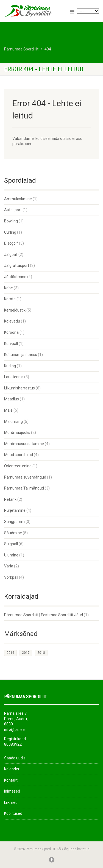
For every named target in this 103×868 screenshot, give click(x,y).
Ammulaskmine (18, 199)
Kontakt (11, 780)
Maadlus (12, 399)
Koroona (11, 332)
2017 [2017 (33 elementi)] (26, 653)
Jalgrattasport (17, 265)
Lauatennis (14, 377)
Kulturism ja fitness (21, 355)
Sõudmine (13, 533)
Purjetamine (15, 510)
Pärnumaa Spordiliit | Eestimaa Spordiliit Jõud (44, 615)
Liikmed (11, 802)
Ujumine (11, 555)
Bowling (11, 221)
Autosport (13, 210)
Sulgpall (11, 544)
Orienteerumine (18, 466)
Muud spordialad (19, 455)
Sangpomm (14, 522)
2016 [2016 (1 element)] (10, 653)
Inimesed (12, 791)
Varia (9, 566)
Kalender (12, 769)
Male (8, 410)
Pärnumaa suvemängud (25, 477)
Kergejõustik (15, 310)
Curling (10, 232)
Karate (10, 299)
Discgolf (11, 243)
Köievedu (12, 321)
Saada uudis (15, 758)
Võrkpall (11, 577)
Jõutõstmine (15, 277)
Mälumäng (13, 422)
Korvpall (11, 344)
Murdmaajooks (17, 432)
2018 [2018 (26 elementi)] (41, 653)
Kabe (9, 288)
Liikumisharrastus (20, 388)
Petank (10, 499)
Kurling (10, 366)
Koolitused (13, 813)
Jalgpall (11, 255)
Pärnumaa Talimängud (24, 488)
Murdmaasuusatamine (24, 444)
